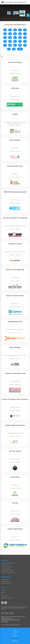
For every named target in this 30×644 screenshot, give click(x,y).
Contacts (15, 641)
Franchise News (5, 596)
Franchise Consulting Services (8, 563)
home (15, 631)
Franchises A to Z (5, 580)
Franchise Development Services (9, 573)
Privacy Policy (5, 621)
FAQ (2, 594)
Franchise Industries (6, 582)
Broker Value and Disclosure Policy (10, 620)
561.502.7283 (7, 613)
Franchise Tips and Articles (7, 598)
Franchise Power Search (7, 583)
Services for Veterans (6, 569)
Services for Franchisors (7, 567)
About (15, 633)
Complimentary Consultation (8, 571)
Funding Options (5, 565)
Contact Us (4, 592)
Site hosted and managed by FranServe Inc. (11, 625)
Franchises (15, 638)
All (20, 49)
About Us (3, 590)
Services (15, 636)
